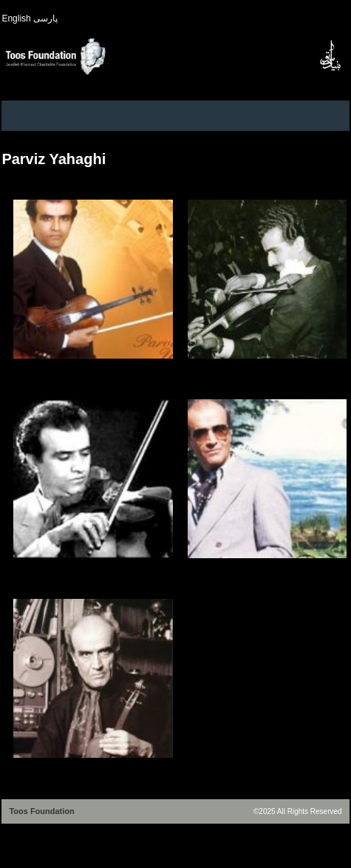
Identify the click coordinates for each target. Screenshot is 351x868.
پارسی (45, 18)
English (16, 18)
